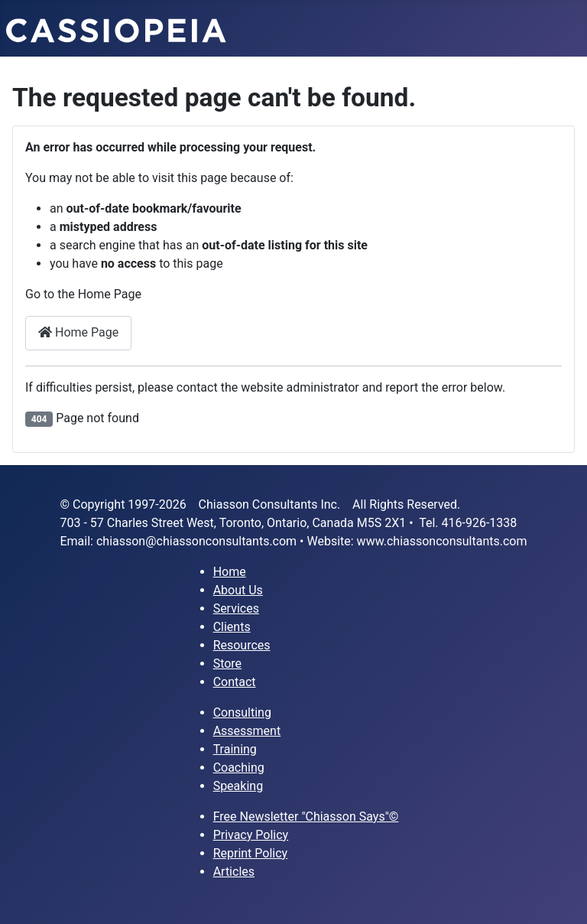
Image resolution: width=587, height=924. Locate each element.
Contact (235, 682)
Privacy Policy (251, 835)
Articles (234, 872)
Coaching (239, 768)
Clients (232, 627)
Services (236, 608)
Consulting (242, 713)
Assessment (247, 731)
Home (230, 572)
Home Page (78, 332)
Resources (242, 645)
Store (227, 664)
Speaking (238, 786)
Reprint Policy (251, 853)
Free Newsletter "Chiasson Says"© (306, 817)
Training (235, 749)
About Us (238, 590)
